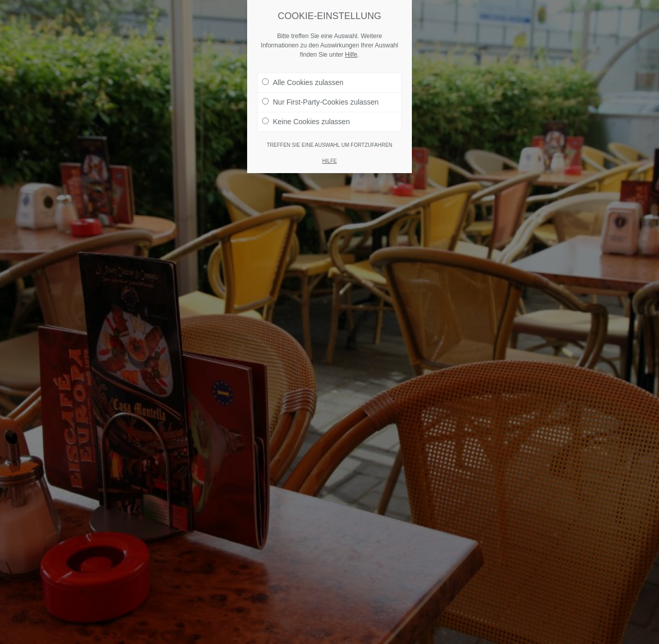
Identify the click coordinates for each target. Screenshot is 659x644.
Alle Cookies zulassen (303, 82)
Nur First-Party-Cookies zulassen (320, 102)
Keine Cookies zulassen (306, 122)
